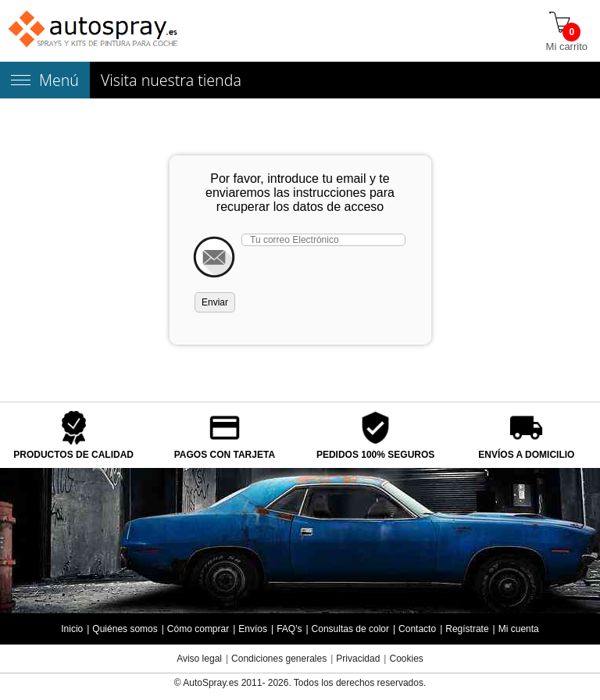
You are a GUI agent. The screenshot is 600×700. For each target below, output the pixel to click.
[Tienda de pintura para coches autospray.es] (94, 31)
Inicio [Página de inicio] (72, 629)
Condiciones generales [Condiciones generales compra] (279, 659)
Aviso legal (199, 659)
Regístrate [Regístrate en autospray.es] (467, 629)
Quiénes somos (125, 629)
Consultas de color (350, 629)
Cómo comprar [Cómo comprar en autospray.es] (198, 629)
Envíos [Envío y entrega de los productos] (253, 629)
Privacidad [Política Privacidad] (358, 659)
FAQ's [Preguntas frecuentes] (289, 629)
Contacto (417, 629)
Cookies (406, 659)
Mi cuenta (519, 629)
